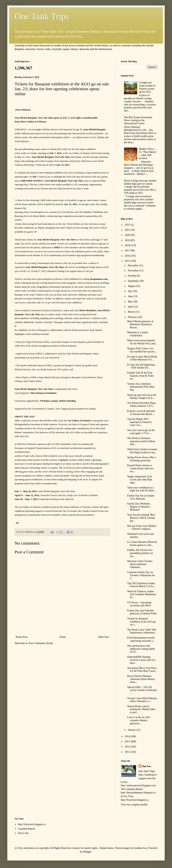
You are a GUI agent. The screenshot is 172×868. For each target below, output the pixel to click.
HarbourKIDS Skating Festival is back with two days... (141, 660)
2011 (128, 752)
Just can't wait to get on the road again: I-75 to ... (141, 432)
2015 (128, 261)
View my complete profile (134, 805)
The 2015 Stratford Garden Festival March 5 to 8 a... (141, 585)
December (133, 265)
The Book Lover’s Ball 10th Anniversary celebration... (142, 631)
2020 (128, 235)
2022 (128, 225)
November (133, 271)
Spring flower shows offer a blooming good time (141, 459)
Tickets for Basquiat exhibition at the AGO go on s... (142, 622)
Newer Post (21, 637)
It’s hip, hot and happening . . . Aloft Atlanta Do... (142, 366)
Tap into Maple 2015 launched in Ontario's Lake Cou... (139, 422)
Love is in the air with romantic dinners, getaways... (138, 720)
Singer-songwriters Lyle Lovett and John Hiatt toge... (140, 480)
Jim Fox (147, 766)
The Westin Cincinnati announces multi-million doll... (141, 441)
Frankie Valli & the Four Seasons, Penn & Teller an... (140, 376)
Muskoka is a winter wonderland (138, 334)
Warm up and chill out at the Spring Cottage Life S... (142, 397)
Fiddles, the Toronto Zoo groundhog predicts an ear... (140, 553)
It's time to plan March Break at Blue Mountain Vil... (142, 358)
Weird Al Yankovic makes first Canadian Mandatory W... (142, 595)
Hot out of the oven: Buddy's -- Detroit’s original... (142, 527)
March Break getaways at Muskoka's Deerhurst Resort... (140, 324)
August (132, 286)
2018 (128, 245)
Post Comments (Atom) (41, 643)
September (133, 281)
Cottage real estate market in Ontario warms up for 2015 (147, 87)
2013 (128, 742)
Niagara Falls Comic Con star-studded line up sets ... (142, 350)
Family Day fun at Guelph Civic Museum (141, 497)
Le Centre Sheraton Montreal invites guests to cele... (142, 544)
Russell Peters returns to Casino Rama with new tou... (140, 468)
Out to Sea (23, 833)
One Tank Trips (42, 16)
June (130, 296)
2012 (128, 747)
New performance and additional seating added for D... (141, 649)
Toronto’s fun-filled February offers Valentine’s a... (142, 700)
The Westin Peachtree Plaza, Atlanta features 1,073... (142, 405)
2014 (128, 736)
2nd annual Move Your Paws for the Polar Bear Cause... (142, 670)
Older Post (104, 637)
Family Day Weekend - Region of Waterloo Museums (139, 507)
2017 (128, 251)
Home (63, 637)
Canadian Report (27, 829)
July (130, 291)
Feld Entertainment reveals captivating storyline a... (141, 639)
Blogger (87, 852)
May (130, 302)
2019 (128, 240)
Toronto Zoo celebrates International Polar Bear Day (141, 387)
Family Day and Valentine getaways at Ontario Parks (142, 612)
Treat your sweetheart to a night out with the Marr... (141, 489)
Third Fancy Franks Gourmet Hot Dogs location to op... (142, 451)
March (131, 312)
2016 (128, 256)
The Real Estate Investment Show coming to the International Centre (138, 120)
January (132, 730)
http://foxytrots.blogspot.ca (32, 824)
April (131, 307)
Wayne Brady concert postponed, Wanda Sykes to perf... (141, 709)
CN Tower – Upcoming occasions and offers (139, 604)
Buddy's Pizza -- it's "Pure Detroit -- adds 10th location (148, 153)
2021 (128, 230)
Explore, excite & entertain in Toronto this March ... (141, 413)
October (132, 276)
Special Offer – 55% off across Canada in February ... (142, 690)
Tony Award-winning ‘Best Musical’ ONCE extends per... (141, 518)
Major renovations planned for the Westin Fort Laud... (142, 342)
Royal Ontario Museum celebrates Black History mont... (141, 679)
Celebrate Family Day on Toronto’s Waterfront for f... (141, 575)
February (133, 317)
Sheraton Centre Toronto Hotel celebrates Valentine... (140, 564)
